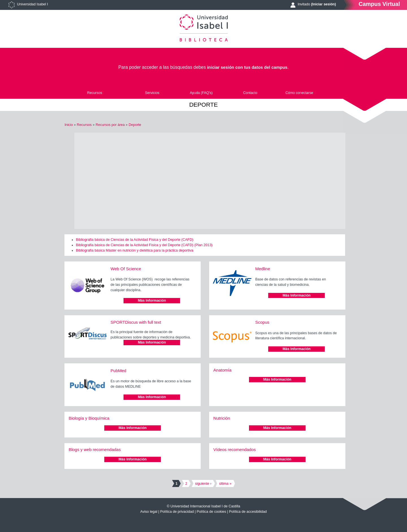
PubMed (118, 371)
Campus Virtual (379, 4)
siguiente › (203, 484)
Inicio (69, 125)
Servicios (152, 93)
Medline (263, 269)
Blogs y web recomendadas (95, 450)
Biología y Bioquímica (89, 418)
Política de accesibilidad (248, 512)
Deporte (135, 125)
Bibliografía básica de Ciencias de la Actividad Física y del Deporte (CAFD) (134, 240)
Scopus (262, 322)
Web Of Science (126, 269)
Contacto (250, 93)
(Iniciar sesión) (323, 4)
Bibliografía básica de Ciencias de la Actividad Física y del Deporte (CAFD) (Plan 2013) (144, 245)
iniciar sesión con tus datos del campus (247, 67)
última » (225, 484)
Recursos (95, 93)
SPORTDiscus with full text (136, 322)
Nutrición (222, 418)
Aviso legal (149, 512)
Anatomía (222, 370)
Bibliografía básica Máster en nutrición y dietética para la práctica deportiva (135, 250)
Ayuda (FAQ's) (201, 93)
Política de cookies (211, 512)
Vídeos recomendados (235, 450)
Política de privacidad (177, 512)
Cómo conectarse (299, 93)
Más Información (152, 301)
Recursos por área (110, 125)
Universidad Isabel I (33, 4)
